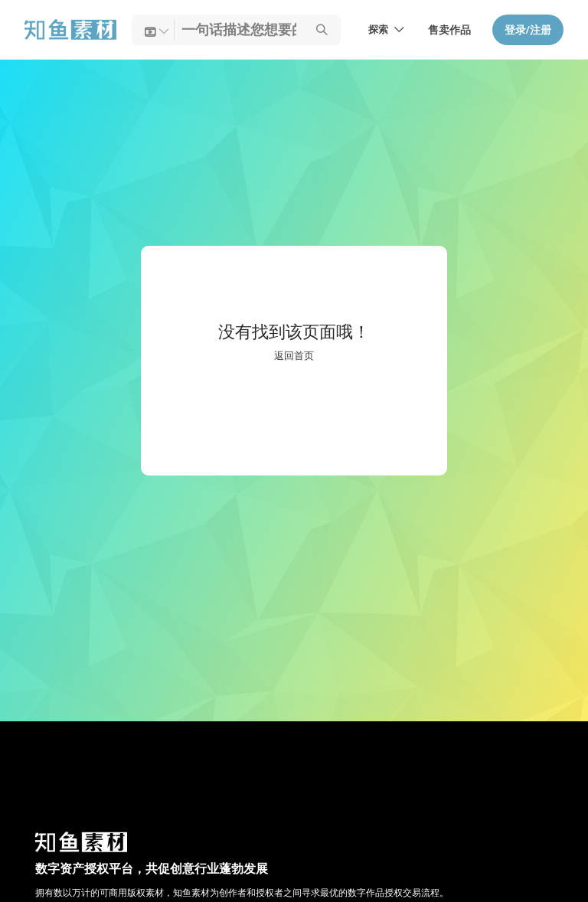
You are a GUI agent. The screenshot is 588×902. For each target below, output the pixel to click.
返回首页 (294, 356)
